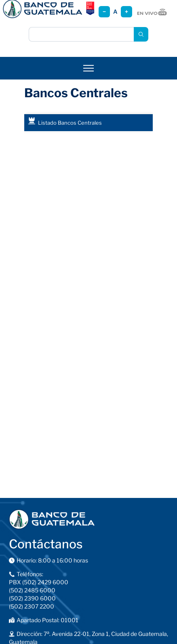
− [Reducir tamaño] (104, 11)
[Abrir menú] (88, 68)
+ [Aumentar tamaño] (126, 11)
